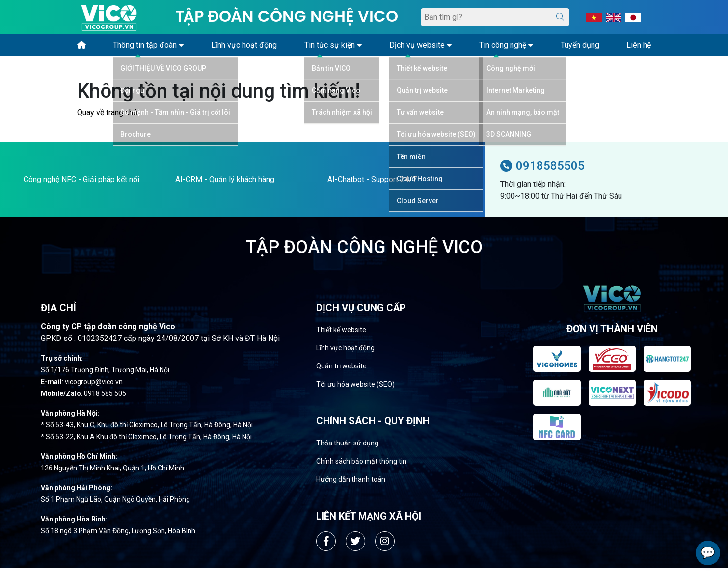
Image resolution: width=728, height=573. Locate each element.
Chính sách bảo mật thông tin (361, 466)
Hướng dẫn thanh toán (351, 484)
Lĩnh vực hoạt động (345, 353)
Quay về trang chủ (107, 117)
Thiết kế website (341, 335)
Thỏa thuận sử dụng (347, 448)
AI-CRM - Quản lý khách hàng (225, 184)
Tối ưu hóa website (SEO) (355, 389)
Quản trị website (341, 371)
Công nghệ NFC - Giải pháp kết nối (81, 184)
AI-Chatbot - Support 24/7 (372, 184)
